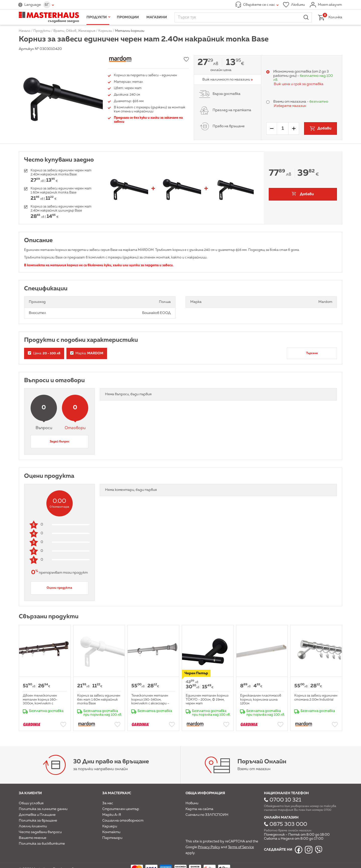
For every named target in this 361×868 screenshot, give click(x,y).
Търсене (312, 353)
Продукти (97, 17)
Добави (307, 194)
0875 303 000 (288, 824)
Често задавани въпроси (40, 832)
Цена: (44, 353)
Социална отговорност (123, 821)
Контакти (111, 832)
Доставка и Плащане (37, 815)
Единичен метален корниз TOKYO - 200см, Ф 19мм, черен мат (207, 700)
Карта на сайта (199, 809)
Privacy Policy (209, 847)
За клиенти (30, 793)
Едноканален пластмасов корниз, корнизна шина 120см (261, 700)
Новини (192, 803)
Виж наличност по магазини (226, 80)
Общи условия (31, 803)
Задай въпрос (60, 442)
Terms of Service (241, 847)
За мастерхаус (117, 793)
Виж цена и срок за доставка (299, 84)
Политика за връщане (38, 821)
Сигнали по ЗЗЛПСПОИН (207, 815)
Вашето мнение (33, 838)
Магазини (157, 17)
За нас (108, 803)
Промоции (128, 17)
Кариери (110, 826)
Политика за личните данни (43, 809)
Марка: (87, 353)
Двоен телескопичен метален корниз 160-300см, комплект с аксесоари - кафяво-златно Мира (40, 704)
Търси (306, 17)
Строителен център (121, 809)
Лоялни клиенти (33, 826)
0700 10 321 (285, 800)
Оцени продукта (59, 588)
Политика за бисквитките (42, 844)
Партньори (112, 838)
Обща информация (205, 793)
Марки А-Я (112, 815)
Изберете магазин (290, 106)
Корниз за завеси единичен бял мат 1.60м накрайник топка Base (99, 700)
